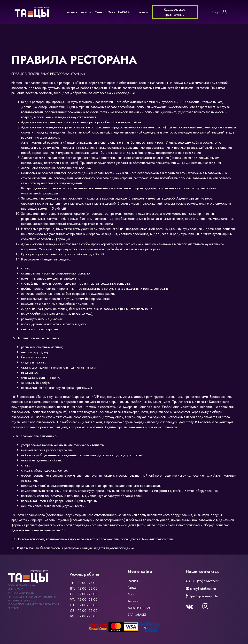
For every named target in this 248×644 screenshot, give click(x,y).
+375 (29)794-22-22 (202, 581)
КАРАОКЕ (125, 12)
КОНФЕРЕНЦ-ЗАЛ (139, 608)
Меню (99, 12)
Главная (72, 12)
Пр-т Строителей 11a (202, 596)
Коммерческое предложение (174, 12)
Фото (111, 12)
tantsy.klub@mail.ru (201, 589)
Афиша (86, 12)
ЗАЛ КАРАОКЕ (137, 615)
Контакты (142, 12)
